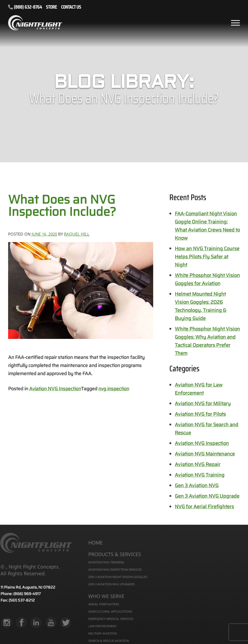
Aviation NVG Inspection (55, 389)
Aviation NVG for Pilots (200, 414)
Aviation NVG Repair (198, 464)
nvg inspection (114, 389)
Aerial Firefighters (104, 604)
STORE (51, 7)
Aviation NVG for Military (203, 404)
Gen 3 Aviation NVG (197, 486)
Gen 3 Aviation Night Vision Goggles (118, 577)
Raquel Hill (77, 234)
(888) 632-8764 (25, 7)
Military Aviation (103, 633)
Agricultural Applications (110, 611)
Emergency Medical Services (111, 619)
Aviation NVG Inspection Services (115, 569)
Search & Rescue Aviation (109, 641)
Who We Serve (106, 596)
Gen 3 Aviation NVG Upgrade (207, 496)
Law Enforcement (103, 626)
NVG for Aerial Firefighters (204, 507)
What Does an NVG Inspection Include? (62, 206)
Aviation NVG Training (200, 475)
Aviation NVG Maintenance (205, 454)
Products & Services (115, 554)
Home (95, 543)
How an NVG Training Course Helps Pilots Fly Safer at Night (207, 257)
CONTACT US (71, 7)
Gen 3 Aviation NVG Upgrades (112, 584)
